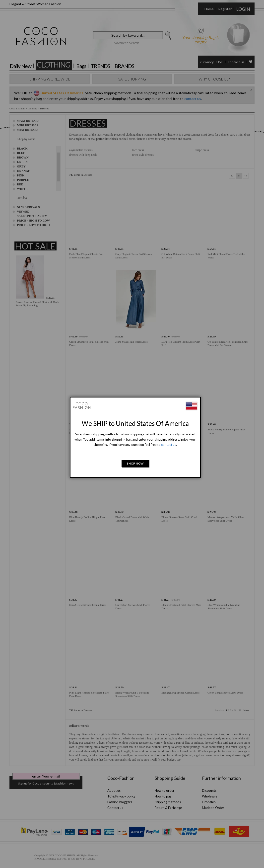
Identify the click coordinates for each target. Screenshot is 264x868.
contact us (169, 445)
